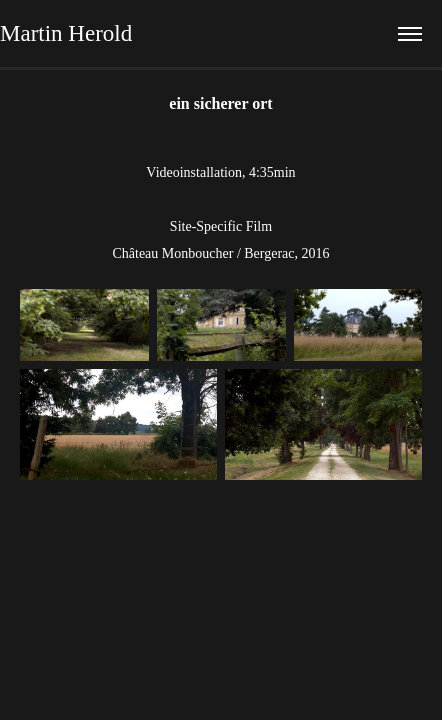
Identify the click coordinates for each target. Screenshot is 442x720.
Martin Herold (66, 33)
